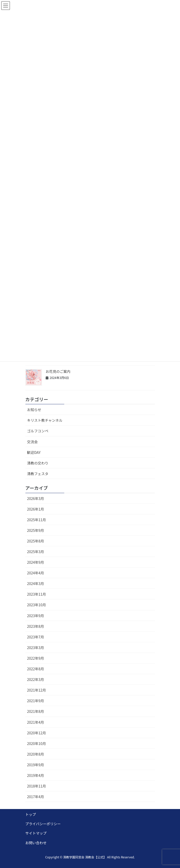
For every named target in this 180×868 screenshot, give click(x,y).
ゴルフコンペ (38, 431)
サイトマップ (36, 833)
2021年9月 (36, 701)
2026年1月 (36, 509)
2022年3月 (36, 679)
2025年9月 (36, 530)
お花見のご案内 (59, 371)
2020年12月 (37, 733)
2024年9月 (36, 562)
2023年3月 (36, 648)
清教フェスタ (38, 474)
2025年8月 (36, 541)
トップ (31, 814)
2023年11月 (37, 594)
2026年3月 (36, 498)
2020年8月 (36, 754)
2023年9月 (36, 616)
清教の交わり (38, 463)
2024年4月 (36, 573)
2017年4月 (36, 797)
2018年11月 (37, 786)
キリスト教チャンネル (45, 420)
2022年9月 (36, 658)
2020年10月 (37, 743)
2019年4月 (36, 775)
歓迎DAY (34, 452)
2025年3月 (36, 552)
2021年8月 (36, 711)
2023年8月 (36, 626)
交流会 (32, 442)
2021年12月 (37, 690)
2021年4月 (36, 722)
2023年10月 (37, 605)
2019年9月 (36, 765)
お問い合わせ (36, 843)
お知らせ (34, 410)
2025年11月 (37, 520)
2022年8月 (36, 669)
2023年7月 (36, 637)
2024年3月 (36, 583)
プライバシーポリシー (43, 824)
